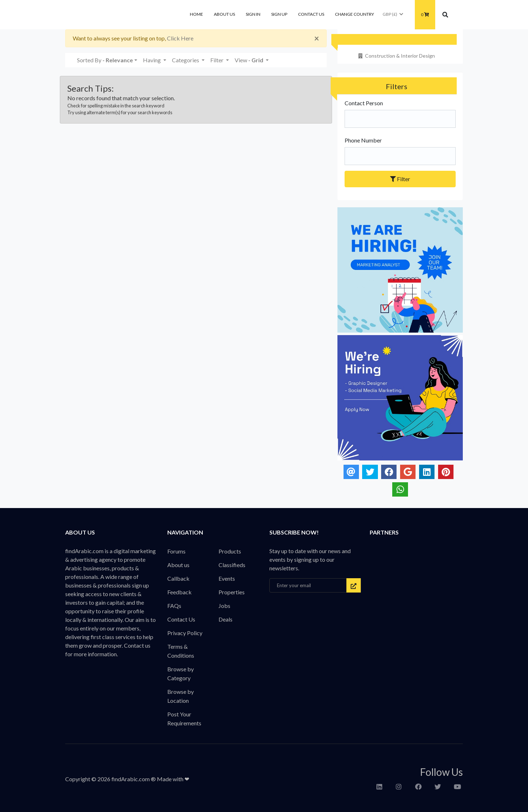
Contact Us (311, 14)
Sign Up (279, 14)
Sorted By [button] (105, 60)
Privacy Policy (185, 633)
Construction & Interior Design (396, 56)
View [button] (249, 60)
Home (196, 14)
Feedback (179, 592)
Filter (400, 179)
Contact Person (364, 103)
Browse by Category (181, 673)
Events (227, 578)
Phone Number (363, 140)
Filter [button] (217, 60)
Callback (178, 578)
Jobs (224, 606)
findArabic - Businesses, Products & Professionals (119, 15)
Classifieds (232, 565)
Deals (225, 619)
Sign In (253, 14)
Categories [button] (186, 60)
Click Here (180, 38)
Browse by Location (181, 696)
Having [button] (152, 60)
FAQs (174, 606)
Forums (176, 551)
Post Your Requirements (184, 719)
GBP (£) (393, 14)
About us (224, 14)
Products (230, 551)
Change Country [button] (354, 14)
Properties (232, 592)
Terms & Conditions (181, 651)
